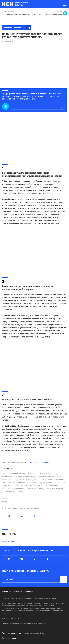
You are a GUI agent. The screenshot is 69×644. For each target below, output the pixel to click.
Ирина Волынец (34, 508)
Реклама (29, 591)
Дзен (36, 463)
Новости (28, 463)
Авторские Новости (17, 508)
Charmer (15, 638)
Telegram (47, 463)
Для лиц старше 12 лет (35, 633)
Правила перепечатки (12, 633)
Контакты (18, 591)
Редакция (6, 591)
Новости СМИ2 (9, 541)
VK (41, 463)
